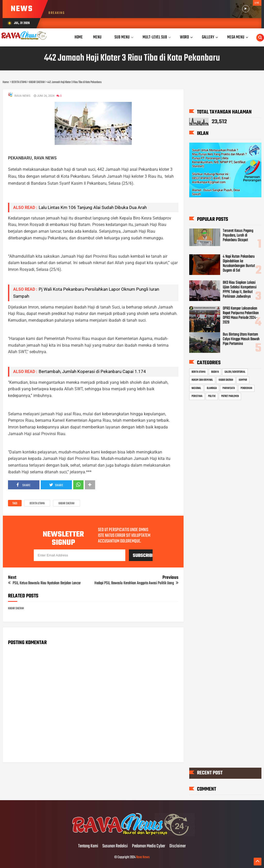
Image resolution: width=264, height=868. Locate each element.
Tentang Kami (88, 846)
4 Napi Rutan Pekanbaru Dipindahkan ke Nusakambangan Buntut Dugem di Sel (239, 264)
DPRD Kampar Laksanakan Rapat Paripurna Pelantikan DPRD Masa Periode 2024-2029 (241, 315)
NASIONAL (196, 388)
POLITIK (212, 396)
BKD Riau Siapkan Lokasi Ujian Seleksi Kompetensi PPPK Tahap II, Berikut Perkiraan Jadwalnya (240, 289)
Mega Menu (236, 37)
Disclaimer (178, 846)
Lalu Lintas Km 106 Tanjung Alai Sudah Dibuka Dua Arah (93, 207)
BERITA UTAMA (37, 504)
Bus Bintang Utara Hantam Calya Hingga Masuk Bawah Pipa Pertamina (241, 339)
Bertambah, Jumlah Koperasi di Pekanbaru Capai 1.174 (92, 371)
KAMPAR (243, 380)
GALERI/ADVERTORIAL (235, 372)
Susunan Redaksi (115, 846)
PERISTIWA (197, 396)
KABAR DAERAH (67, 504)
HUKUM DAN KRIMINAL (202, 380)
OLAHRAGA (212, 388)
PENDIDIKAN (246, 388)
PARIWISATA (229, 388)
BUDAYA (215, 372)
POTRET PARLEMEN (230, 396)
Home (79, 37)
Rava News (143, 857)
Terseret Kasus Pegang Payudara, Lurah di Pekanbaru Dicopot (238, 235)
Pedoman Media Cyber (149, 846)
